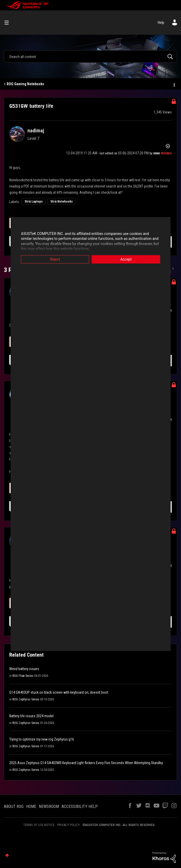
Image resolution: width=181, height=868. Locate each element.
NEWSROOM (49, 806)
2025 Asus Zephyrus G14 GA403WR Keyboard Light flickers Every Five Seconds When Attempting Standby (86, 763)
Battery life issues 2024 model (31, 716)
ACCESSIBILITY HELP (80, 806)
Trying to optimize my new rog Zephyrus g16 (42, 739)
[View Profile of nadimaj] (36, 131)
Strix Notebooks (62, 202)
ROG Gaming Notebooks (25, 84)
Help (161, 23)
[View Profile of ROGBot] (166, 153)
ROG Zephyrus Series (26, 699)
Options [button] (174, 84)
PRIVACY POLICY (69, 825)
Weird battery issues (24, 669)
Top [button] (7, 855)
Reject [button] (53, 259)
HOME (31, 806)
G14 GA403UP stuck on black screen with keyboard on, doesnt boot (59, 692)
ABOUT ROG (14, 806)
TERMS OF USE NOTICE (39, 825)
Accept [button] (128, 259)
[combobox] (90, 56)
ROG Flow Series (23, 676)
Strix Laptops (34, 202)
